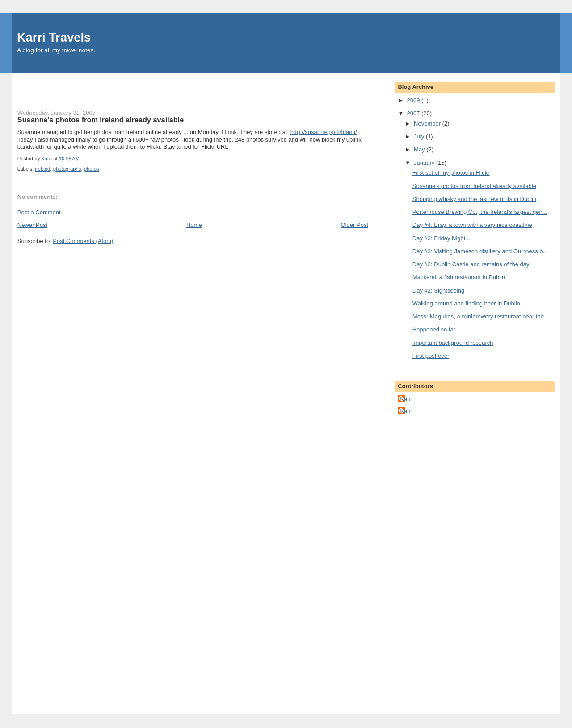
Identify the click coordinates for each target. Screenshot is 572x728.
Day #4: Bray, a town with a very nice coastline (472, 225)
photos (92, 169)
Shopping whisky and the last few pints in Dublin (475, 199)
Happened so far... (436, 329)
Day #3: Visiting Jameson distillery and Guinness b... (480, 251)
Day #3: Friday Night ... (442, 238)
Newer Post (32, 225)
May (420, 149)
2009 (414, 100)
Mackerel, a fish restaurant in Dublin (459, 277)
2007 (414, 113)
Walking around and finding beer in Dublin (466, 303)
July (420, 136)
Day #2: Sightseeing (438, 291)
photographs (67, 169)
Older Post (355, 225)
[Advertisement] (70, 86)
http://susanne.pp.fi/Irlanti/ (324, 132)
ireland (42, 169)
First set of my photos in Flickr (451, 173)
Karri (406, 399)
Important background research (453, 343)
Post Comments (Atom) (83, 241)
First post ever (431, 356)
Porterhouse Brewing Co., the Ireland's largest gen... (480, 212)
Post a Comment (39, 212)
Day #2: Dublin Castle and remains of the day (471, 264)
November (428, 123)
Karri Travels (54, 37)
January (425, 163)
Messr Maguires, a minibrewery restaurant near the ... (482, 316)
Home (194, 225)
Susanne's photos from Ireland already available (474, 186)
